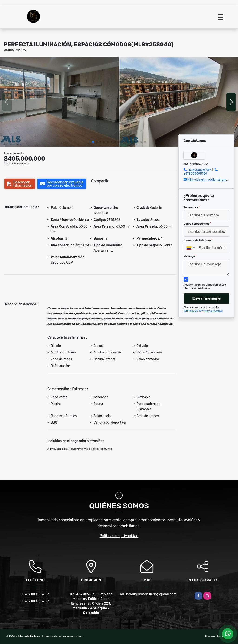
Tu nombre (192, 207)
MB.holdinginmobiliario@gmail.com (212, 180)
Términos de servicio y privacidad (203, 311)
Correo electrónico (197, 224)
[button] (93, 142)
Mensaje (190, 256)
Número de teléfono (198, 240)
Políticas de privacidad (119, 536)
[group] (59, 102)
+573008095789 (199, 170)
